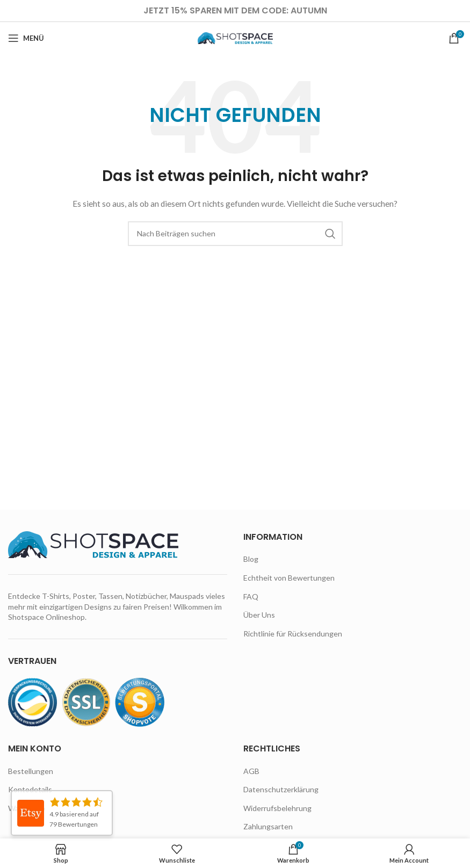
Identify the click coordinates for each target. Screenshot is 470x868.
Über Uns (259, 615)
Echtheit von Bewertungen (289, 578)
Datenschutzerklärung (281, 789)
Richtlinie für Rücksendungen (293, 634)
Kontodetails (30, 789)
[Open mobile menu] (26, 38)
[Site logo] (235, 37)
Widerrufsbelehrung (277, 808)
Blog (251, 559)
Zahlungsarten (268, 826)
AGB (251, 771)
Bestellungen (31, 771)
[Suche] (235, 234)
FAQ (251, 596)
